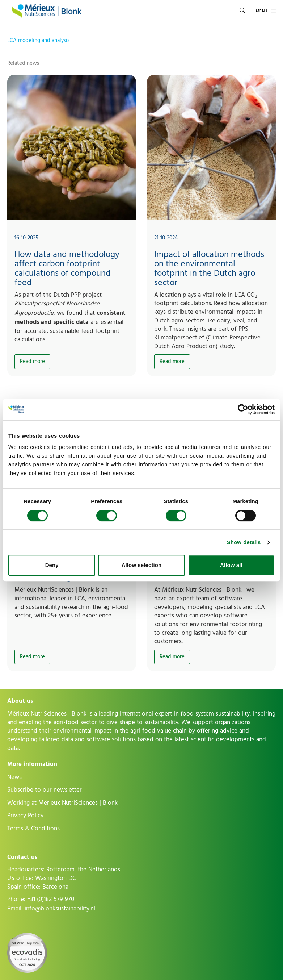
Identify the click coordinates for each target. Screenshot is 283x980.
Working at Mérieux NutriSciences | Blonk (62, 803)
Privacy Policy (25, 816)
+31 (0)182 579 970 (51, 899)
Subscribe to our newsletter (45, 790)
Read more (32, 361)
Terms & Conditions (33, 829)
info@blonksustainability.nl (60, 909)
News (14, 777)
